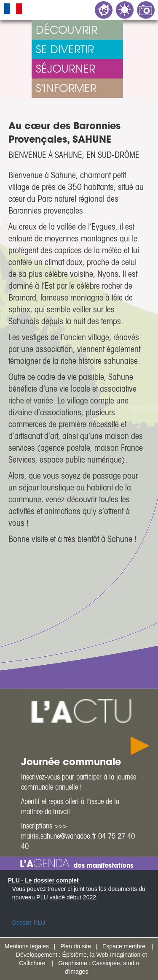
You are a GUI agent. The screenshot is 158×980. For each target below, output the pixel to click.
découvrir (67, 30)
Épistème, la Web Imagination (102, 955)
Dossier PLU (29, 923)
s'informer (66, 88)
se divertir (65, 49)
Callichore (32, 963)
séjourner (66, 69)
